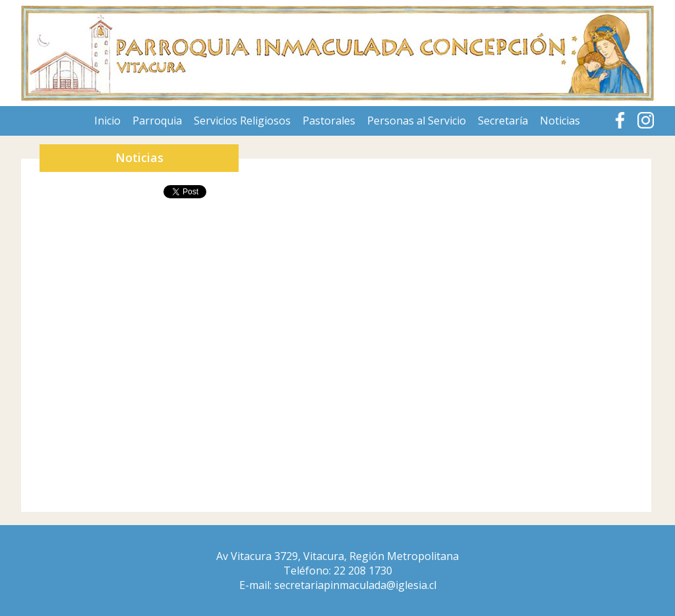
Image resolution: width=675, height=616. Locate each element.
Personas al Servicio (417, 121)
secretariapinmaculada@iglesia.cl (355, 585)
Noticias (560, 121)
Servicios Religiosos (242, 121)
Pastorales (329, 121)
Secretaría (503, 121)
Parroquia (157, 121)
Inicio (107, 121)
